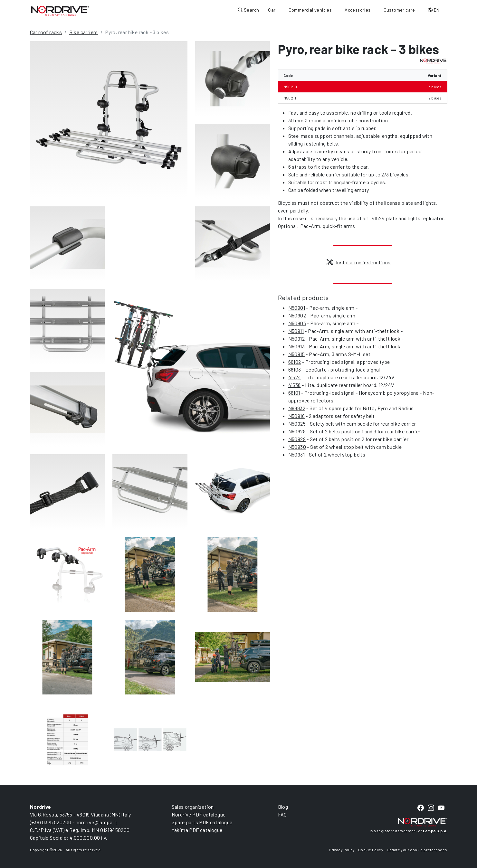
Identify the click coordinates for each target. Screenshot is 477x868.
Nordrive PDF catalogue (199, 814)
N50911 (296, 331)
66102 (295, 362)
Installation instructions (358, 262)
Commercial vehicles (310, 10)
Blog (283, 807)
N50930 (297, 447)
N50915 (296, 354)
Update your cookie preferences (417, 850)
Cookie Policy (371, 850)
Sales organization (193, 807)
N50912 (296, 339)
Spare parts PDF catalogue (202, 822)
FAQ (282, 814)
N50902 (297, 315)
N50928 (297, 431)
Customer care (399, 10)
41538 (295, 385)
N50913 (296, 346)
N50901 (297, 308)
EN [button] (434, 10)
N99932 (297, 408)
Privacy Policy (342, 850)
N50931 (296, 454)
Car (272, 10)
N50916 (296, 416)
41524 (295, 377)
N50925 (297, 424)
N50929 (297, 439)
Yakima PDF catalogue (197, 830)
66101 (294, 393)
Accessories (358, 10)
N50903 (297, 323)
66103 (295, 369)
